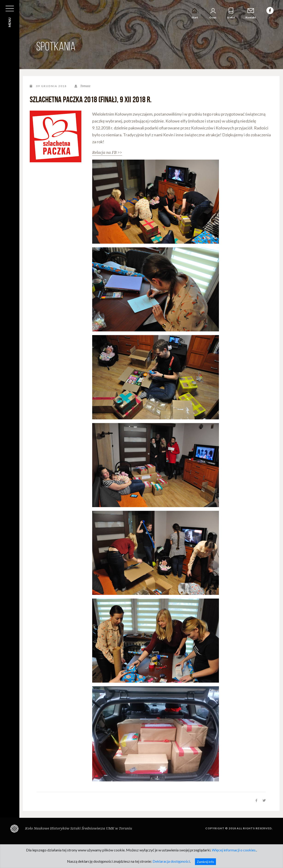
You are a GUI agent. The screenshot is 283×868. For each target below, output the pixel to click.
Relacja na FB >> (107, 152)
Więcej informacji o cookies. (234, 850)
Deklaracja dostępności (171, 861)
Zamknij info (205, 862)
